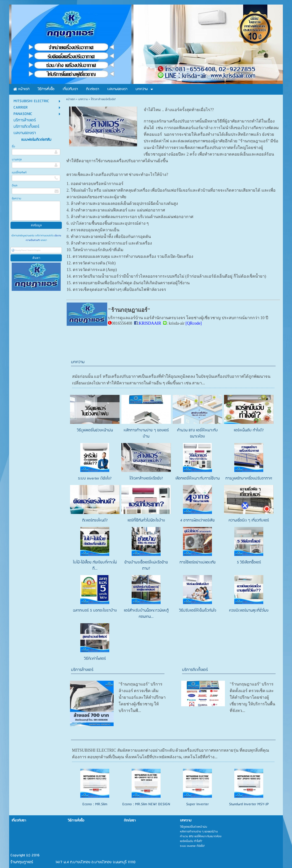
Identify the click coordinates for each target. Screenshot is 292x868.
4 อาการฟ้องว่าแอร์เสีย (197, 520)
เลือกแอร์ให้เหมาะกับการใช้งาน (198, 478)
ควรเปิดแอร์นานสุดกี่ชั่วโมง (249, 611)
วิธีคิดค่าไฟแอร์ (95, 659)
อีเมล (15, 186)
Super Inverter (197, 791)
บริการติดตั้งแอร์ (195, 670)
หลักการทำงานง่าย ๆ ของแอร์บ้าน (146, 433)
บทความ (83, 99)
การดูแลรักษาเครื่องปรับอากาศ (249, 478)
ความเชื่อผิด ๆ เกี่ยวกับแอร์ (249, 520)
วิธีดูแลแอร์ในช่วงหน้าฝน (95, 430)
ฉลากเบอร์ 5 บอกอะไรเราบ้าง (95, 611)
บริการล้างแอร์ (82, 670)
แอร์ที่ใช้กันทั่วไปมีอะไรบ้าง (146, 520)
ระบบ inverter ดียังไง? (95, 478)
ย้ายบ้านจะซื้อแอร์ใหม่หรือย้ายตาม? (146, 566)
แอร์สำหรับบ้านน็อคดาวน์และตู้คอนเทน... (146, 614)
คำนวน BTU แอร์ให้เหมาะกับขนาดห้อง (197, 433)
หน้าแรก (71, 99)
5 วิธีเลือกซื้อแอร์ (249, 562)
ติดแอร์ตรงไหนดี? (95, 520)
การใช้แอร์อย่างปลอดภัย (198, 562)
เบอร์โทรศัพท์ (19, 173)
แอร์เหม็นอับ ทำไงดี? (249, 430)
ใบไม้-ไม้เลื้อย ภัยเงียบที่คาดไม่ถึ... (95, 566)
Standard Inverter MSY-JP (249, 791)
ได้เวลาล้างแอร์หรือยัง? (146, 478)
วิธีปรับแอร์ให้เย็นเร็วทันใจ (198, 611)
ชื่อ (13, 147)
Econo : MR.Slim (95, 791)
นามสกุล (17, 160)
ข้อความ (16, 199)
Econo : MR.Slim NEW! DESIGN (146, 791)
